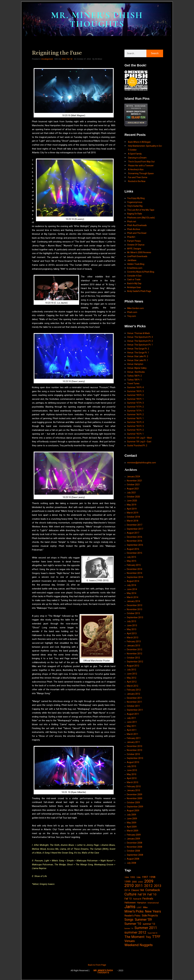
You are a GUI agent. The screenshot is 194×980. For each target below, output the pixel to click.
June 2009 (132, 819)
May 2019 (132, 505)
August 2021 (133, 489)
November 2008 (135, 847)
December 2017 (135, 525)
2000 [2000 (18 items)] (134, 882)
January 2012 (133, 694)
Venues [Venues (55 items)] (130, 941)
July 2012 (131, 670)
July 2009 (131, 815)
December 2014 (135, 569)
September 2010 (135, 758)
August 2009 (133, 811)
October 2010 (133, 754)
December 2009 (135, 794)
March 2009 (133, 831)
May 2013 (132, 629)
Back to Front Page (97, 965)
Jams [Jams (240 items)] (130, 907)
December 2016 (135, 537)
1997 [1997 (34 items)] (145, 877)
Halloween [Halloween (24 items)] (130, 903)
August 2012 (133, 666)
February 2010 (134, 786)
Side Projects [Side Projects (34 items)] (150, 915)
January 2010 (133, 790)
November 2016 (135, 541)
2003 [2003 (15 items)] (140, 882)
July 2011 (131, 718)
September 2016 (135, 545)
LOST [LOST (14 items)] (139, 907)
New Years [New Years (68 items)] (153, 911)
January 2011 (133, 742)
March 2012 (133, 686)
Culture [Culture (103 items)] (130, 894)
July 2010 (131, 766)
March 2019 (133, 513)
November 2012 (135, 654)
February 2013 (134, 641)
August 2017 (133, 533)
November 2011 (135, 702)
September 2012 (135, 662)
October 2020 (133, 497)
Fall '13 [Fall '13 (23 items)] (128, 899)
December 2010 (135, 746)
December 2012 (135, 649)
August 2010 (133, 762)
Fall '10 (69, 59)
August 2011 (133, 714)
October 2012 (133, 658)
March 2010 (133, 782)
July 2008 (131, 863)
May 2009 (132, 823)
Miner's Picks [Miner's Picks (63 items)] (134, 911)
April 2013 (132, 633)
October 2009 (133, 802)
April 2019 (132, 509)
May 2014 (132, 593)
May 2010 (132, 774)
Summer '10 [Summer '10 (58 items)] (133, 924)
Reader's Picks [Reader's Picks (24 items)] (132, 916)
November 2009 (135, 798)
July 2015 (131, 557)
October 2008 (133, 851)
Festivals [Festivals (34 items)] (148, 899)
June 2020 (132, 501)
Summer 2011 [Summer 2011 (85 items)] (146, 928)
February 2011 (134, 738)
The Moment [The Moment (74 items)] (134, 937)
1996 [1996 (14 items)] (138, 877)
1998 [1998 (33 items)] (152, 877)
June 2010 (132, 770)
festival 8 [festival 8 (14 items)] (137, 899)
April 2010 (132, 778)
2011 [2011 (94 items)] (139, 886)
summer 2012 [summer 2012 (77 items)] (135, 932)
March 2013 (133, 638)
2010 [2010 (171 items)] (129, 886)
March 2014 (133, 597)
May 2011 (132, 726)
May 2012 (132, 678)
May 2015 (132, 561)
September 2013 (135, 617)
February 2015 (134, 565)
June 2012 (132, 674)
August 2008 (133, 859)
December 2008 (135, 843)
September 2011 (135, 710)
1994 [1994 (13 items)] (127, 877)
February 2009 (134, 835)
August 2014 (133, 581)
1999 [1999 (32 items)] (127, 882)
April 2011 (132, 730)
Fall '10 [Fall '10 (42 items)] (152, 894)
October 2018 (133, 517)
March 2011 (133, 734)
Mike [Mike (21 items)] (145, 907)
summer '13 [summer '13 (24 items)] (149, 924)
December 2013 (135, 605)
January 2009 (133, 839)
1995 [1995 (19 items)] (132, 877)
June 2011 (132, 722)
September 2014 (135, 577)
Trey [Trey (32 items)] (148, 937)
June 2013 (132, 625)
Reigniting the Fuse (57, 53)
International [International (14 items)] (153, 903)
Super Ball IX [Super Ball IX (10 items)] (152, 933)
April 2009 (132, 827)
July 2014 (131, 585)
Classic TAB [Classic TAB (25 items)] (138, 890)
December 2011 (135, 698)
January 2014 (133, 601)
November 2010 (135, 750)
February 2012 (134, 690)
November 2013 (135, 609)
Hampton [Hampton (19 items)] (142, 903)
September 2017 (135, 529)
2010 (64, 59)
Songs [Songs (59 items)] (129, 920)
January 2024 (133, 477)
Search (155, 53)
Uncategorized (47, 59)
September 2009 (135, 807)
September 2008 (135, 855)
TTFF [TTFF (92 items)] (156, 937)
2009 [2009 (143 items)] (149, 881)
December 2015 (135, 553)
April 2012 (132, 682)
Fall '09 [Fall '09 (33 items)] (142, 894)
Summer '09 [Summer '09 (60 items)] (143, 920)
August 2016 (133, 549)
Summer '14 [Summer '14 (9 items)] (129, 928)
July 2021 (131, 493)
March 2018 (133, 521)
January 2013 (133, 646)
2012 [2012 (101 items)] (148, 886)
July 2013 (131, 621)
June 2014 (132, 589)
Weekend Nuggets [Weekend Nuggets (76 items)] (139, 945)
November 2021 (135, 481)
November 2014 (135, 573)
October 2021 (133, 485)
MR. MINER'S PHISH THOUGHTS (97, 20)
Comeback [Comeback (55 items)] (153, 890)
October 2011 (133, 706)
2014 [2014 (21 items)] (127, 890)
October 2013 (133, 613)
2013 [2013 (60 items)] (158, 886)
